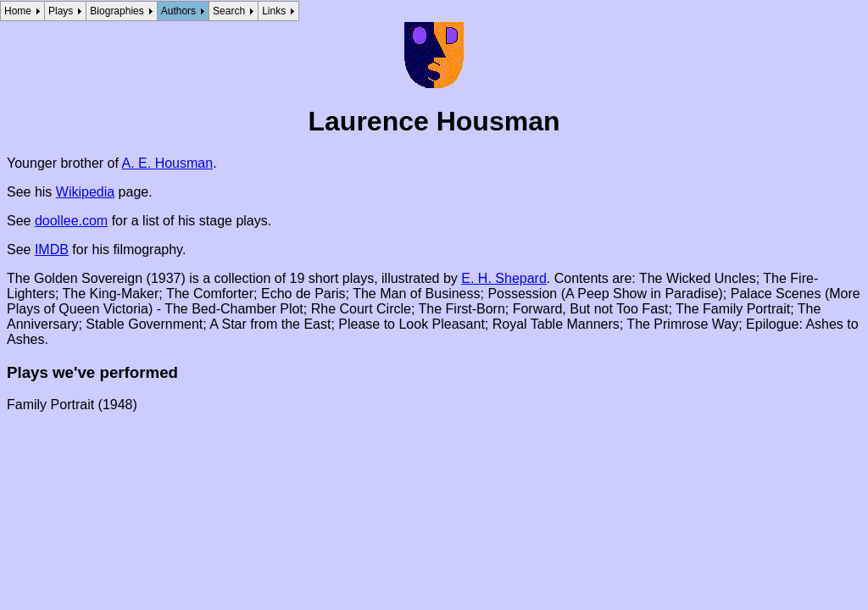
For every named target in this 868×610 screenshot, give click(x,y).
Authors (178, 11)
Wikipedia (85, 192)
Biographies (117, 11)
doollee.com (71, 221)
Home (18, 11)
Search (229, 11)
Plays (61, 11)
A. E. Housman (168, 163)
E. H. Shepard (504, 278)
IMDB (52, 250)
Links (274, 11)
